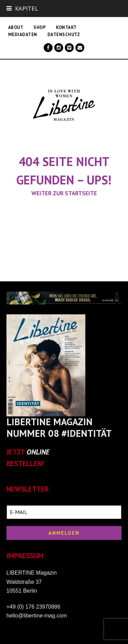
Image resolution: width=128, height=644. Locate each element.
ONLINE (38, 452)
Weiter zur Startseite (64, 193)
